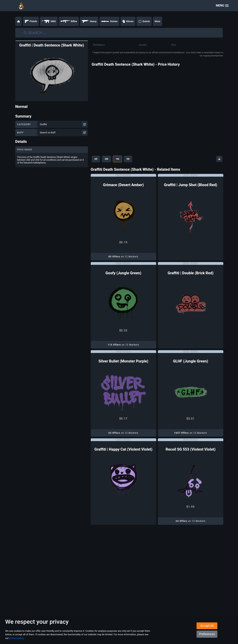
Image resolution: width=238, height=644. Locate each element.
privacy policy (16, 638)
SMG (49, 21)
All (96, 159)
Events (144, 21)
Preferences (207, 634)
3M (107, 159)
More (157, 21)
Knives (109, 21)
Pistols (31, 21)
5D (129, 159)
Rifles (69, 21)
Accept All (207, 626)
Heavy (89, 21)
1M (118, 159)
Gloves (128, 21)
